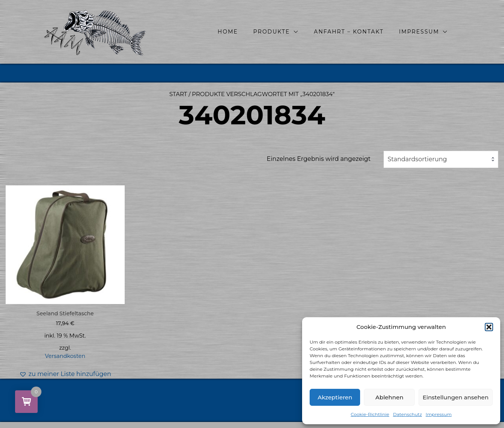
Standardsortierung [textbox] (417, 159)
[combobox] (441, 159)
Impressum (439, 414)
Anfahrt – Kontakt (349, 32)
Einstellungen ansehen (456, 397)
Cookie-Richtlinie (370, 414)
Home (228, 32)
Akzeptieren (335, 397)
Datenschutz (407, 414)
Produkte (271, 32)
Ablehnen (389, 397)
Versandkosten (65, 356)
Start (178, 94)
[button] (489, 327)
